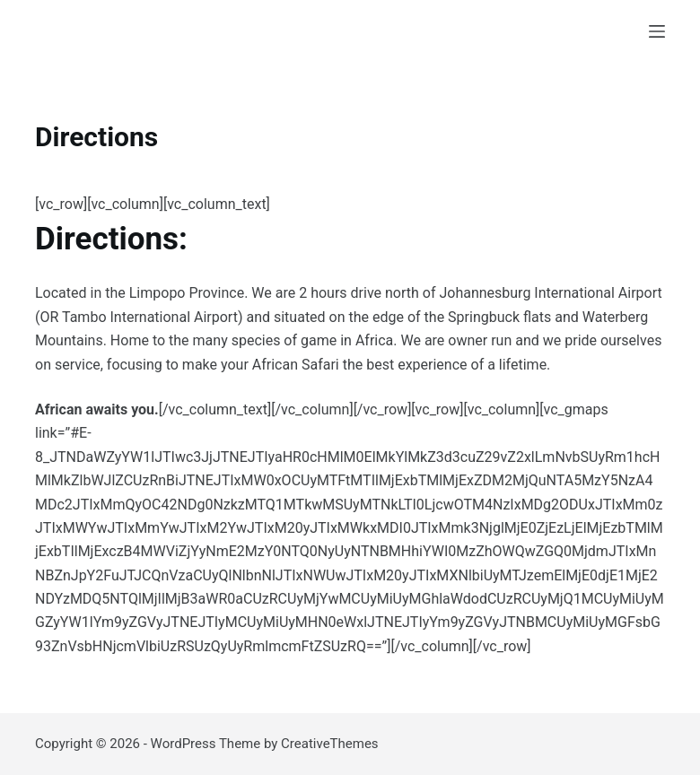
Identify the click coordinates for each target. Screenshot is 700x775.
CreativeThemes (330, 744)
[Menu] (657, 31)
